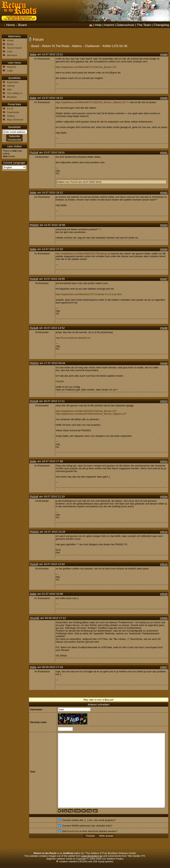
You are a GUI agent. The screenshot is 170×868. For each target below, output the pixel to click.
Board (22, 25)
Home (11, 25)
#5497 (164, 279)
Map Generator (15, 120)
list (84, 811)
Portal (10, 40)
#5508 (164, 497)
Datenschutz (125, 25)
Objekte (60, 381)
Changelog (161, 25)
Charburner (92, 46)
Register (12, 67)
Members (12, 55)
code (77, 811)
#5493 (164, 225)
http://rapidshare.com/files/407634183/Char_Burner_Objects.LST (91, 414)
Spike (33, 54)
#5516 (164, 532)
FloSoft (34, 153)
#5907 (164, 667)
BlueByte (12, 97)
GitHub (11, 86)
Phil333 (34, 225)
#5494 (164, 249)
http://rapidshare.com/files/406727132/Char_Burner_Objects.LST (91, 102)
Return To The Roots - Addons (62, 46)
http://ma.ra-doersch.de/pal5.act (73, 338)
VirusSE (35, 618)
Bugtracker (13, 82)
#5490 (164, 98)
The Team (144, 25)
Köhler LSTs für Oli (115, 46)
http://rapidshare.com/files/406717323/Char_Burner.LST (86, 67)
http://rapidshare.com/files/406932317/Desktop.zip (83, 254)
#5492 (164, 193)
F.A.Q (10, 109)
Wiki (9, 90)
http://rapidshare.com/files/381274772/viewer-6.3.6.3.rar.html (89, 294)
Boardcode (73, 831)
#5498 (164, 328)
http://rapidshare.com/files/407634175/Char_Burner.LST (86, 411)
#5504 (164, 461)
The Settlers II (15, 93)
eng (89, 811)
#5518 (164, 564)
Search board (14, 48)
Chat (10, 52)
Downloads (13, 112)
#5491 (164, 153)
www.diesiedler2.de (92, 856)
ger (95, 811)
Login (10, 71)
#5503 (164, 401)
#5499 (164, 363)
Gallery (11, 116)
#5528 (164, 594)
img (70, 811)
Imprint (109, 25)
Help (98, 25)
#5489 (164, 55)
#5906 (164, 618)
